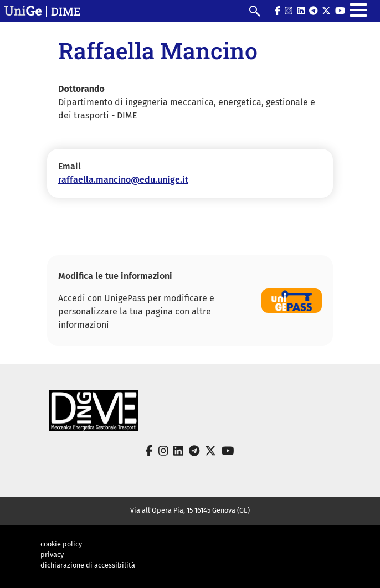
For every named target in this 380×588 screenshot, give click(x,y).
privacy (52, 555)
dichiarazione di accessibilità (88, 565)
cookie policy (61, 544)
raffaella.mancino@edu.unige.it (123, 180)
